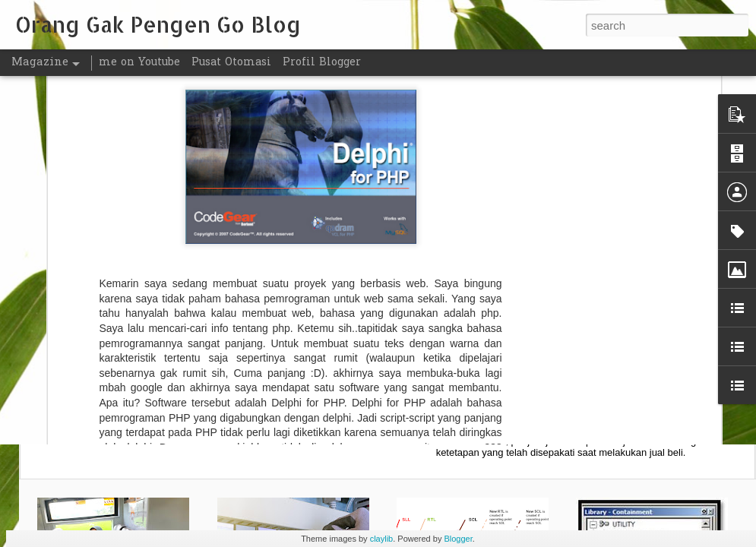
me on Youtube (139, 63)
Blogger (458, 539)
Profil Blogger (322, 63)
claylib (382, 539)
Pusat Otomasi (231, 63)
